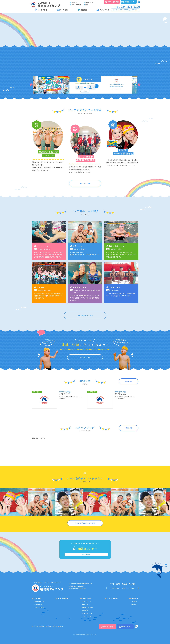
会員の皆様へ (38, 605)
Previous (31, 85)
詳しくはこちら (85, 183)
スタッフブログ (39, 607)
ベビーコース (87, 602)
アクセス (134, 602)
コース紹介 (85, 598)
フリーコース (87, 616)
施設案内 (84, 10)
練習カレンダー (130, 2)
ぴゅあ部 (85, 610)
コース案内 (64, 10)
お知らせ (73, 2)
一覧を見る (129, 381)
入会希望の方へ (39, 602)
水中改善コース (87, 613)
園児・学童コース (88, 607)
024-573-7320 (128, 6)
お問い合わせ (89, 2)
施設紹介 (134, 605)
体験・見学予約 (113, 2)
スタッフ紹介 (104, 10)
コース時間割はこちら (85, 315)
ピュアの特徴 (43, 10)
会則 (86, 5)
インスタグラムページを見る (85, 523)
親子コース (86, 605)
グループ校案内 (75, 5)
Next (139, 85)
